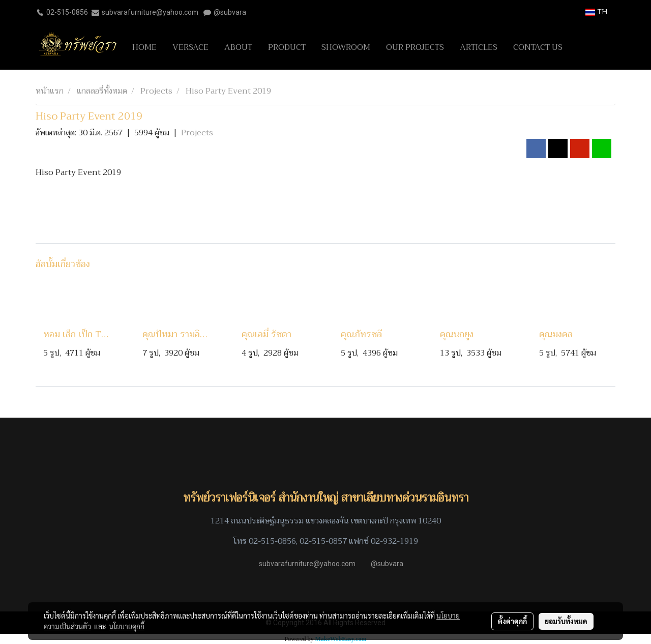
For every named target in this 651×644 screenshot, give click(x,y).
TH (597, 12)
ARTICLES (479, 47)
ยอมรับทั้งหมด (566, 621)
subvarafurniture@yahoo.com (150, 12)
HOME (144, 47)
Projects (197, 133)
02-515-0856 (67, 12)
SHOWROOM (346, 47)
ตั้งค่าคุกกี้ (512, 621)
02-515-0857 (323, 541)
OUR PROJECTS (415, 47)
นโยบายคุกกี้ (127, 626)
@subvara (230, 12)
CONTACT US (538, 47)
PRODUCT (287, 47)
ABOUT (238, 47)
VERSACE (190, 47)
